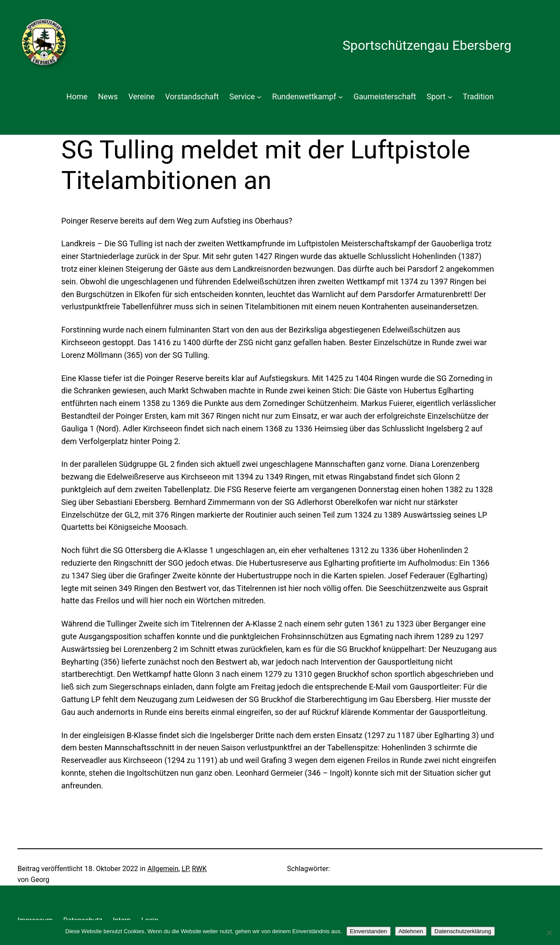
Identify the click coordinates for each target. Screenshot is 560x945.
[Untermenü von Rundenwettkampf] (341, 97)
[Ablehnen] (549, 933)
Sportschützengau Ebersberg (427, 45)
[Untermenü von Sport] (450, 97)
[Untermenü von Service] (259, 97)
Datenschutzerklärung (463, 931)
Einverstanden (369, 931)
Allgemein (163, 869)
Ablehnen (411, 931)
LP (185, 869)
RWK (199, 869)
